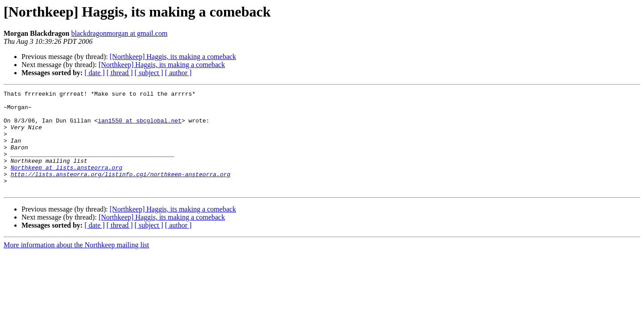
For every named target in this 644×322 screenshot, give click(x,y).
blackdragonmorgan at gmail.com (119, 33)
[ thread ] (120, 73)
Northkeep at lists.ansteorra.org (67, 183)
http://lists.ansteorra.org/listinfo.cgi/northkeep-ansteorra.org (121, 191)
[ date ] (95, 73)
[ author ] (178, 73)
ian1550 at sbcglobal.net (140, 127)
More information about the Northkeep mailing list (76, 265)
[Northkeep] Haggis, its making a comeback (173, 57)
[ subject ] (149, 73)
